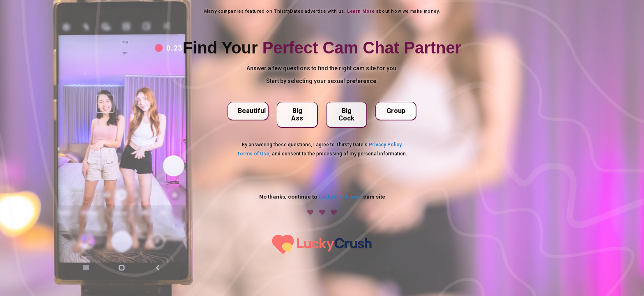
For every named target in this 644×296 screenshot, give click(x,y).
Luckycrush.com (340, 197)
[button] (248, 111)
